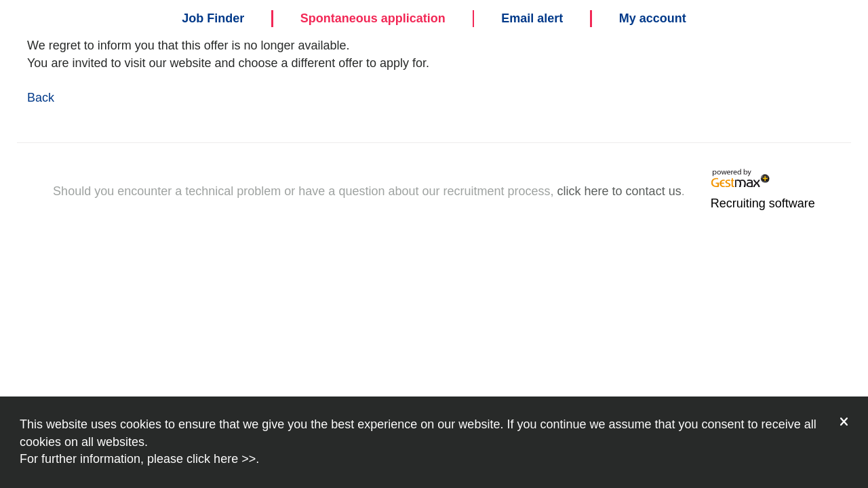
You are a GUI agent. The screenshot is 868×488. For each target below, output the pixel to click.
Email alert (532, 18)
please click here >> (201, 459)
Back (41, 98)
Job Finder (213, 18)
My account (653, 18)
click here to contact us (619, 191)
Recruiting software (763, 203)
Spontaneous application (373, 18)
